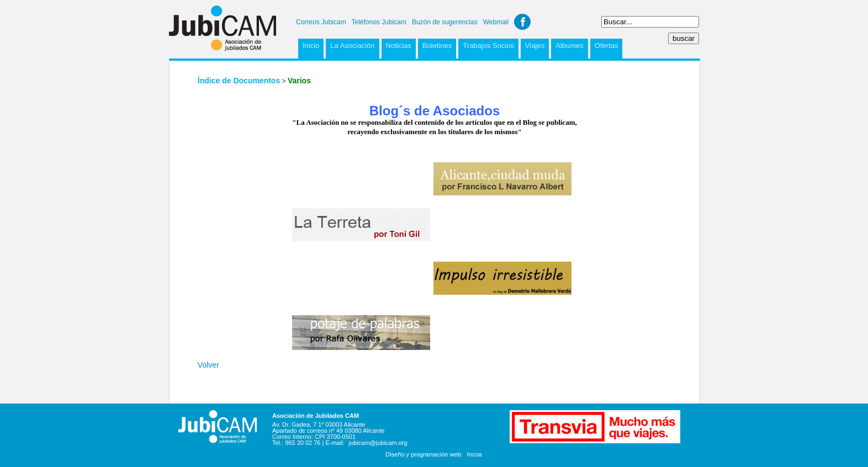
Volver (208, 365)
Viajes (535, 46)
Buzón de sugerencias (445, 22)
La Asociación (352, 46)
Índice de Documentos (239, 81)
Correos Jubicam (321, 22)
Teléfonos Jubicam (379, 22)
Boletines (437, 46)
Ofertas (607, 46)
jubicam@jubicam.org (378, 443)
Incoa (475, 454)
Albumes (570, 46)
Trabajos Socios (488, 46)
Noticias (399, 46)
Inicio (311, 46)
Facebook (522, 22)
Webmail (496, 22)
